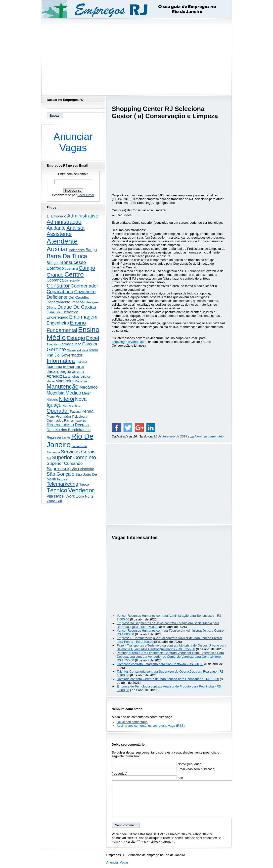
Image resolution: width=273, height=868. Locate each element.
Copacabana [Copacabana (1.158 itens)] (60, 292)
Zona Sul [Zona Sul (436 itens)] (54, 501)
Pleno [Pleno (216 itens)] (51, 417)
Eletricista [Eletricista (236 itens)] (54, 312)
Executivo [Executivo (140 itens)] (53, 344)
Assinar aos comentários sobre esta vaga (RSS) (151, 726)
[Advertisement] (136, 55)
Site (148, 778)
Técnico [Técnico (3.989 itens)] (57, 490)
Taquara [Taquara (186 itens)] (62, 479)
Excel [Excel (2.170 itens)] (92, 338)
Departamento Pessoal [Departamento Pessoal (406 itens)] (66, 302)
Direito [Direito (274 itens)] (52, 307)
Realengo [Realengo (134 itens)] (80, 421)
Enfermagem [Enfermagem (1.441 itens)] (83, 317)
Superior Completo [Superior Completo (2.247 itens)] (74, 458)
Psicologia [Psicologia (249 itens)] (80, 416)
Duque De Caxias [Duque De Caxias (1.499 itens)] (77, 307)
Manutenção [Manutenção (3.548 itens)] (63, 387)
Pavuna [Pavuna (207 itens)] (75, 412)
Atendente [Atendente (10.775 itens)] (62, 241)
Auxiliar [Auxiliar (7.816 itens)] (57, 249)
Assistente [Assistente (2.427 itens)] (59, 234)
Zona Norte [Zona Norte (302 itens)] (85, 496)
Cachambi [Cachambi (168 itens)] (71, 269)
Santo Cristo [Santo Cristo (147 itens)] (79, 446)
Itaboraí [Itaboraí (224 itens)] (68, 367)
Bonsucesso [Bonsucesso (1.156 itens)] (73, 262)
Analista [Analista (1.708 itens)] (75, 228)
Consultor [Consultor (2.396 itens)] (58, 286)
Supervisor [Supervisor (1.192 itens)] (58, 469)
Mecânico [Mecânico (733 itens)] (89, 387)
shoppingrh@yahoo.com (129, 342)
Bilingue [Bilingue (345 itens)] (53, 263)
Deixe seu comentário (132, 722)
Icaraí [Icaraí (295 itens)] (94, 350)
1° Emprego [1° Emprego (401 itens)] (57, 216)
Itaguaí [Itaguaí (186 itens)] (79, 367)
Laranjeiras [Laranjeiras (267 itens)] (71, 377)
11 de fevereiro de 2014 (171, 436)
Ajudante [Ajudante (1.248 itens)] (56, 228)
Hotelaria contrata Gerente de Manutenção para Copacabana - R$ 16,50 (168, 679)
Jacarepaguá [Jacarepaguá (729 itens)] (59, 371)
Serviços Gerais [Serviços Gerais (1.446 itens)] (78, 452)
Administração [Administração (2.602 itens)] (64, 222)
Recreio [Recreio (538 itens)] (82, 425)
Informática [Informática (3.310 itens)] (61, 361)
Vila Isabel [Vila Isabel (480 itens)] (56, 496)
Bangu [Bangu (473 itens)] (91, 250)
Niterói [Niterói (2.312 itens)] (66, 399)
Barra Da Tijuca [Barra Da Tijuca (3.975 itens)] (67, 256)
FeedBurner (86, 195)
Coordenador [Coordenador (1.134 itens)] (84, 286)
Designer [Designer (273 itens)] (92, 302)
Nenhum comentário (209, 436)
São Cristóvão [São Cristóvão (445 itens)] (82, 469)
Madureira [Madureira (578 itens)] (65, 381)
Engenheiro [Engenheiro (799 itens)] (58, 323)
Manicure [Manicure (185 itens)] (81, 381)
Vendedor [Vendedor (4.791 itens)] (81, 490)
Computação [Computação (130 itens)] (72, 281)
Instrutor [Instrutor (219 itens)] (82, 362)
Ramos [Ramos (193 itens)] (69, 421)
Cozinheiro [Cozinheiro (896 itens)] (85, 292)
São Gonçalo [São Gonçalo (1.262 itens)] (61, 474)
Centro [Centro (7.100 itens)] (74, 274)
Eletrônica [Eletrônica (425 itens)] (70, 312)
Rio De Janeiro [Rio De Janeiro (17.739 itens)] (70, 440)
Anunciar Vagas (73, 142)
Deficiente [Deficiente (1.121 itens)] (57, 297)
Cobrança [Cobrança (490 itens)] (55, 280)
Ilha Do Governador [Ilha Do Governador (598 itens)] (65, 355)
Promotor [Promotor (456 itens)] (63, 416)
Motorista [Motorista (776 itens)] (56, 393)
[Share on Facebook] (116, 428)
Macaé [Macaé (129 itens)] (51, 381)
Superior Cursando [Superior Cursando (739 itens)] (65, 463)
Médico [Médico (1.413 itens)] (73, 393)
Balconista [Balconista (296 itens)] (77, 250)
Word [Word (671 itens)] (70, 496)
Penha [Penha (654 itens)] (87, 411)
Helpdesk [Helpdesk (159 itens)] (83, 350)
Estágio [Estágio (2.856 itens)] (76, 338)
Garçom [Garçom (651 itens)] (90, 344)
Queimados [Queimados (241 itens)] (55, 420)
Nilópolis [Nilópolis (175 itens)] (52, 400)
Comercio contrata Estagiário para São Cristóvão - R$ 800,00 (160, 664)
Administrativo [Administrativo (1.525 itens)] (83, 216)
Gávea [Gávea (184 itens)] (71, 350)
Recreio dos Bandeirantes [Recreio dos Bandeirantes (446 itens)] (69, 430)
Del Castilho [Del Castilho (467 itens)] (79, 297)
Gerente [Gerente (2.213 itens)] (56, 350)
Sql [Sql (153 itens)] (49, 458)
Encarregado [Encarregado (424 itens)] (58, 317)
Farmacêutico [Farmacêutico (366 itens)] (70, 344)
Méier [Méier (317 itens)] (86, 393)
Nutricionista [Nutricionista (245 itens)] (71, 406)
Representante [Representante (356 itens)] (59, 437)
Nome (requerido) (157, 764)
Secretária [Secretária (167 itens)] (53, 452)
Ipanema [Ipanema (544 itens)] (55, 366)
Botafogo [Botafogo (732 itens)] (55, 268)
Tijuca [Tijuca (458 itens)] (84, 484)
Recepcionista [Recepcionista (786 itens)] (60, 425)
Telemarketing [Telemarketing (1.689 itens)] (63, 484)
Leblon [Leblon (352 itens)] (86, 376)
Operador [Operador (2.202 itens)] (58, 411)
